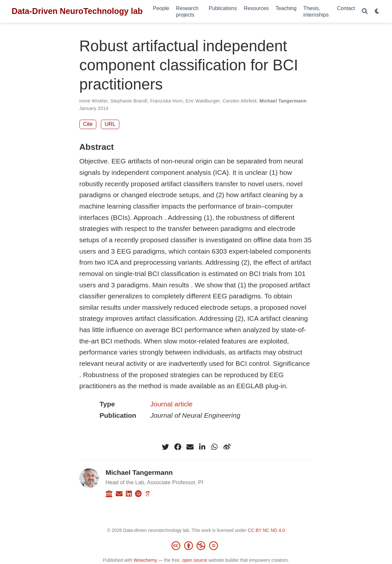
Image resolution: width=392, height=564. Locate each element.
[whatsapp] (215, 447)
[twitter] (165, 447)
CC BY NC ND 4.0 (266, 530)
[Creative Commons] (196, 546)
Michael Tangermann (283, 101)
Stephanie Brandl (129, 101)
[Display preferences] (377, 12)
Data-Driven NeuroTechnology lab (77, 11)
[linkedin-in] (202, 447)
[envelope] (190, 447)
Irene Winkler (94, 101)
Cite (88, 124)
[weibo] (227, 447)
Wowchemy (145, 560)
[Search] (365, 12)
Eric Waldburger (203, 101)
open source (195, 560)
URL (110, 124)
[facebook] (178, 447)
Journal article (171, 404)
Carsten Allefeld (240, 101)
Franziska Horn (166, 101)
